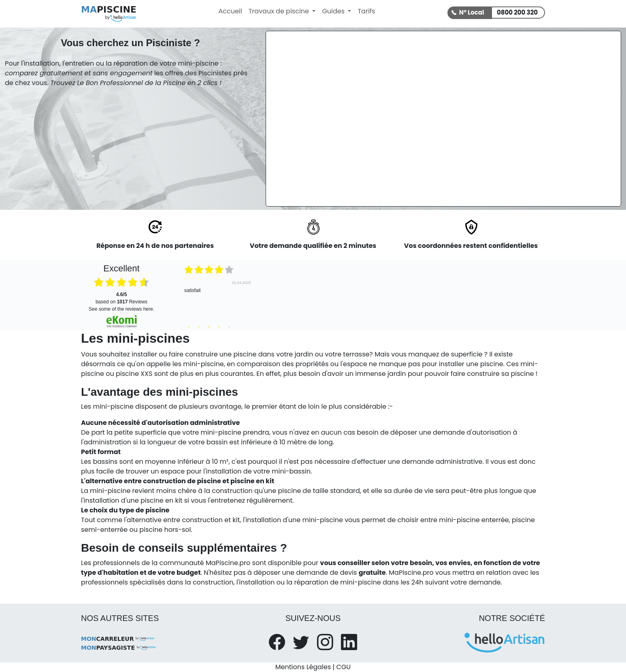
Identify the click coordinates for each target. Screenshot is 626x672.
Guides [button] (334, 11)
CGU (344, 667)
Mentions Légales (303, 667)
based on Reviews (121, 298)
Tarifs (366, 11)
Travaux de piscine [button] (280, 11)
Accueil (230, 11)
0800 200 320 (517, 12)
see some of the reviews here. (121, 309)
